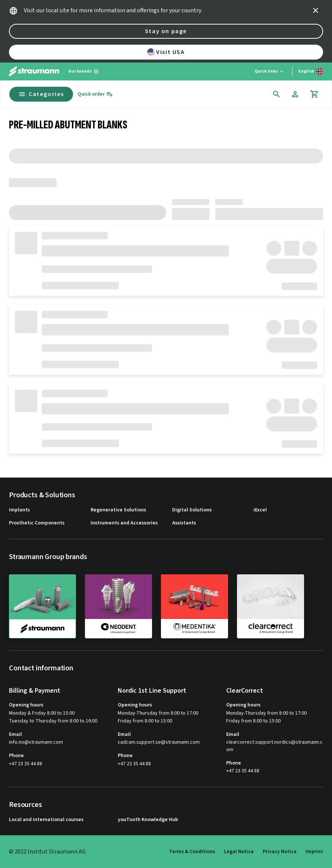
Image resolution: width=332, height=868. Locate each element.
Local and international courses (46, 820)
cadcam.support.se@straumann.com (159, 742)
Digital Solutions (192, 510)
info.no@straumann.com (36, 742)
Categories (41, 94)
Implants (19, 510)
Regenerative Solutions (118, 510)
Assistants (184, 523)
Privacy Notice (280, 852)
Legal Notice (239, 852)
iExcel (260, 510)
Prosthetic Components (37, 523)
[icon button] (316, 10)
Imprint (314, 852)
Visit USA (166, 52)
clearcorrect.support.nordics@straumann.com (274, 746)
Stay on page (166, 31)
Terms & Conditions (192, 852)
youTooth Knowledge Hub (148, 820)
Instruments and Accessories (124, 523)
